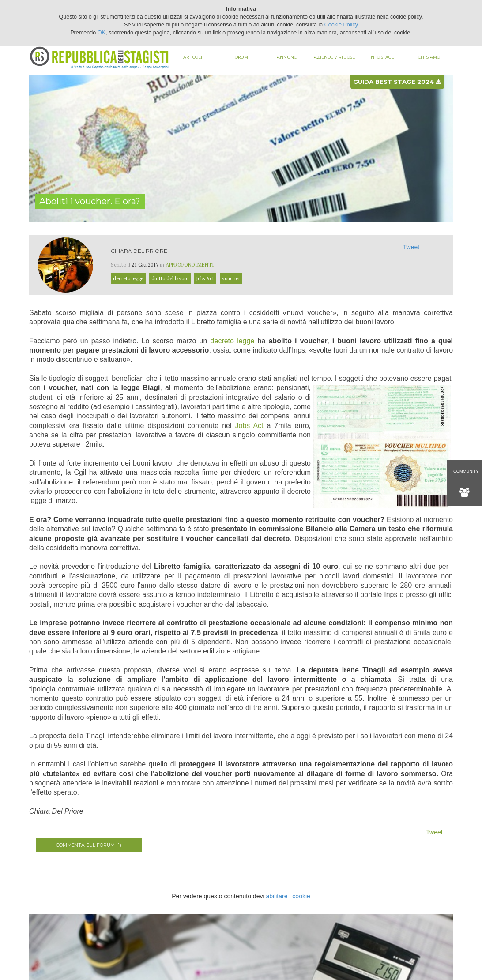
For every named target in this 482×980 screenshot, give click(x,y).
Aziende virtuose (334, 57)
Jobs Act (249, 426)
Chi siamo (429, 57)
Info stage (382, 57)
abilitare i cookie (288, 896)
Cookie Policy (341, 25)
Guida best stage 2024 (397, 82)
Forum (240, 57)
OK (102, 33)
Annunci (287, 57)
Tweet (411, 247)
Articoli (193, 57)
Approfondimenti (190, 265)
